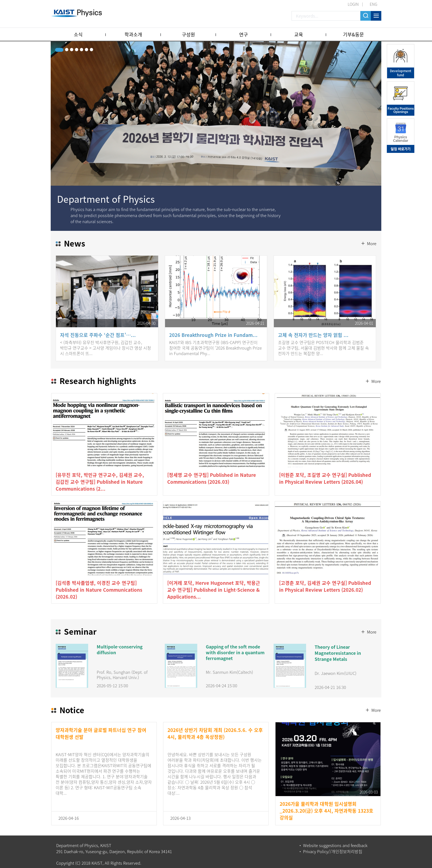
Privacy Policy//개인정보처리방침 (333, 847)
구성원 (188, 34)
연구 (244, 34)
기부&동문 (353, 34)
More (371, 230)
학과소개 (133, 34)
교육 (299, 34)
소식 (78, 34)
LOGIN (353, 4)
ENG (373, 4)
